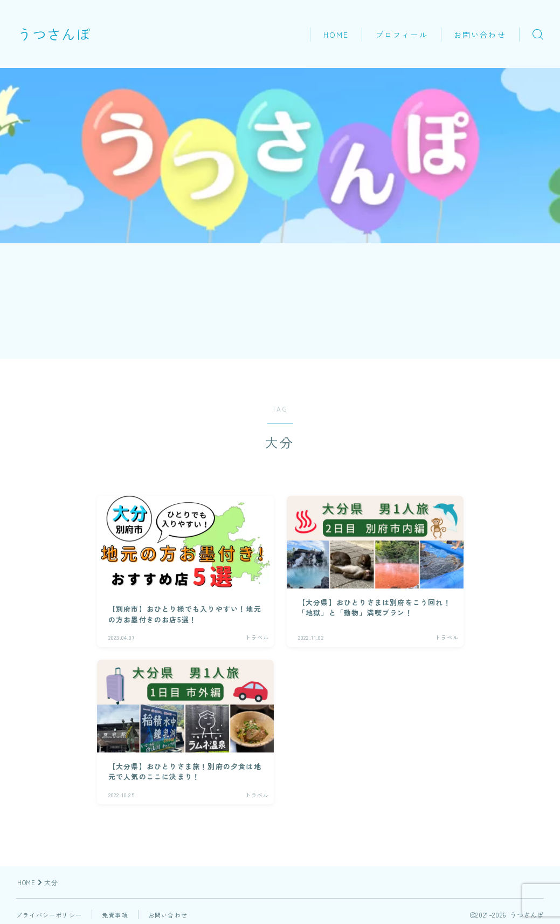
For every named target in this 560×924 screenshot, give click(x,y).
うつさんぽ (66, 34)
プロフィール (402, 35)
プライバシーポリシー (52, 915)
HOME (336, 35)
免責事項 (122, 915)
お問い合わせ (480, 35)
